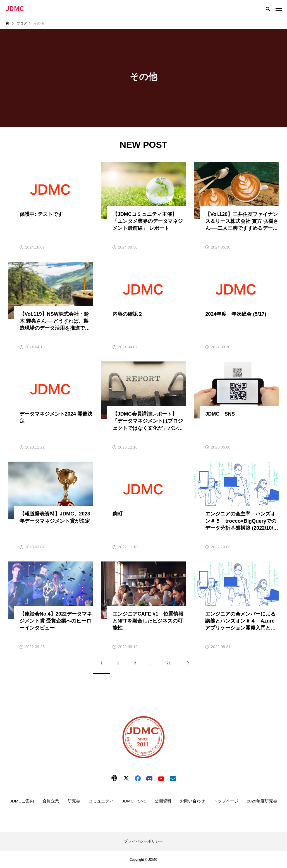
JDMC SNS (134, 801)
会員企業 (51, 801)
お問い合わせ (192, 801)
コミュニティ (101, 801)
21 (169, 663)
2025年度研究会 (262, 801)
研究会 (74, 801)
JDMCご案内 (22, 801)
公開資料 (163, 801)
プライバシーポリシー (143, 841)
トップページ (226, 801)
